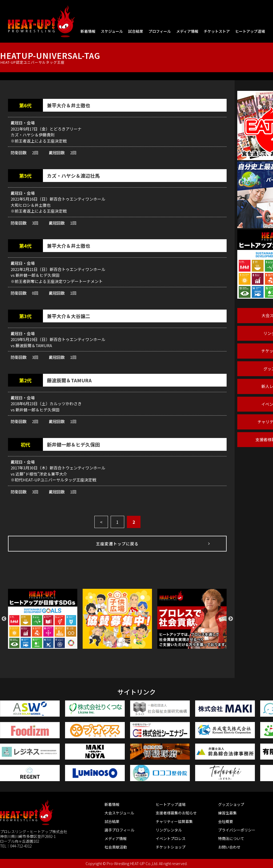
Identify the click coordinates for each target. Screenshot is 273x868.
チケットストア (217, 31)
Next (231, 619)
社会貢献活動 (116, 847)
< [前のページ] (101, 522)
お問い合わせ (229, 847)
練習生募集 (227, 813)
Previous (4, 619)
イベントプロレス (171, 838)
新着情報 (88, 31)
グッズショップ (231, 804)
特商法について (231, 838)
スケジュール (112, 31)
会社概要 (226, 821)
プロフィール (160, 31)
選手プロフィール (119, 830)
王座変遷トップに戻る (117, 544)
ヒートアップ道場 (250, 31)
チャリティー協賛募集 (174, 821)
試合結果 (136, 31)
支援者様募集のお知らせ (176, 813)
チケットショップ (171, 847)
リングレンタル (169, 830)
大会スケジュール (119, 813)
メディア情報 (187, 31)
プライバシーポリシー (237, 830)
